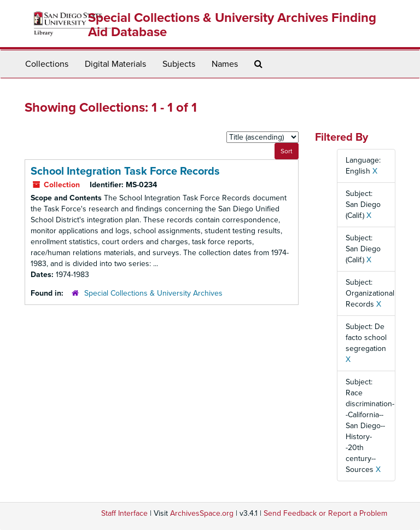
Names (225, 64)
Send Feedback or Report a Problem (325, 513)
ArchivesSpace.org (202, 513)
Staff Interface (124, 513)
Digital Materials (115, 64)
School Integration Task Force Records (125, 171)
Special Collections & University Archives (153, 293)
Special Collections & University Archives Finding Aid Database (232, 25)
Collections (47, 64)
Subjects (179, 64)
